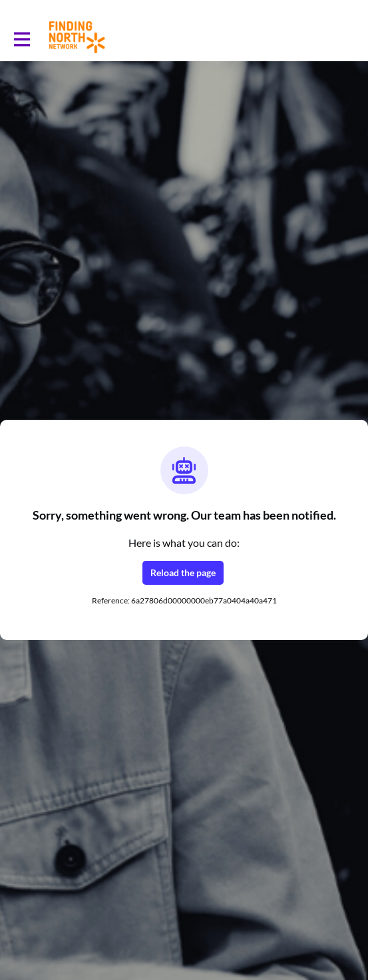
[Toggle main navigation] (21, 38)
